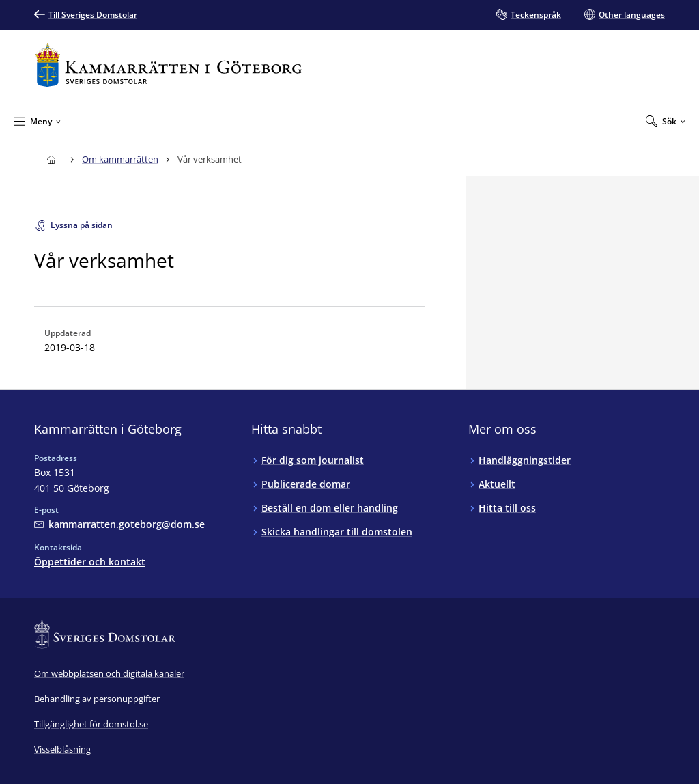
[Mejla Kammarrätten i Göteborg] (119, 524)
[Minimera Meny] (37, 121)
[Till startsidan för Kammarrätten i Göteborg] (169, 65)
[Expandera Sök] (666, 121)
